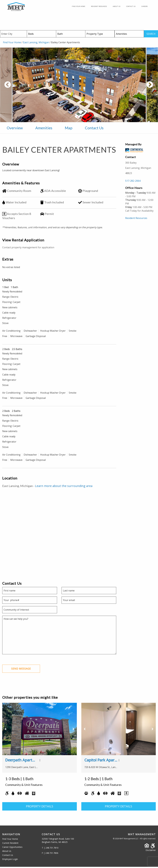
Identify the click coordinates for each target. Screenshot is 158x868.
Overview (15, 129)
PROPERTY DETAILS (40, 807)
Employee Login (10, 860)
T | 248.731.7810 (50, 849)
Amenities (44, 129)
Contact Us (131, 7)
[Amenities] (129, 35)
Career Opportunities (12, 848)
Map (69, 129)
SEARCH (151, 35)
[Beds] (42, 35)
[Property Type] (100, 35)
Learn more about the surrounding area (64, 487)
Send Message (21, 670)
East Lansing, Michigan (36, 44)
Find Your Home (79, 7)
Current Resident (10, 844)
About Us (117, 7)
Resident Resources (99, 7)
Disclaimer (151, 851)
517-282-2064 (133, 182)
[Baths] (71, 35)
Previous (19, 88)
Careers (145, 7)
